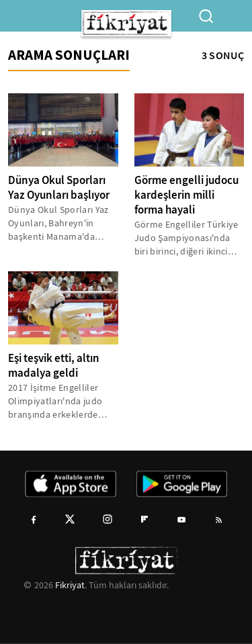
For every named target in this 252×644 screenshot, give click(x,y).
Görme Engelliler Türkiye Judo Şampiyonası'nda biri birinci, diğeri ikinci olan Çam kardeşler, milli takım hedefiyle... (187, 238)
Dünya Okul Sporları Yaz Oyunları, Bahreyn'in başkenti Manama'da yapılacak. (58, 223)
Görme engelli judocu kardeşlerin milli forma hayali (186, 195)
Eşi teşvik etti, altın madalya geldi (54, 366)
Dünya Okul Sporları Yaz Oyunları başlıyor (59, 188)
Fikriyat (70, 585)
